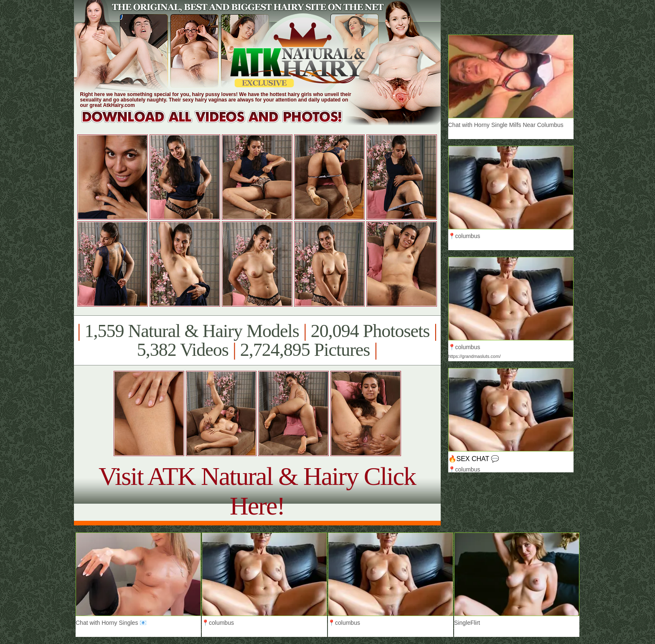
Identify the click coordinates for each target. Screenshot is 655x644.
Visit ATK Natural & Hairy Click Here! (257, 491)
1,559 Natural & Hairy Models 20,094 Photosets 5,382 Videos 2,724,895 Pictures (257, 340)
